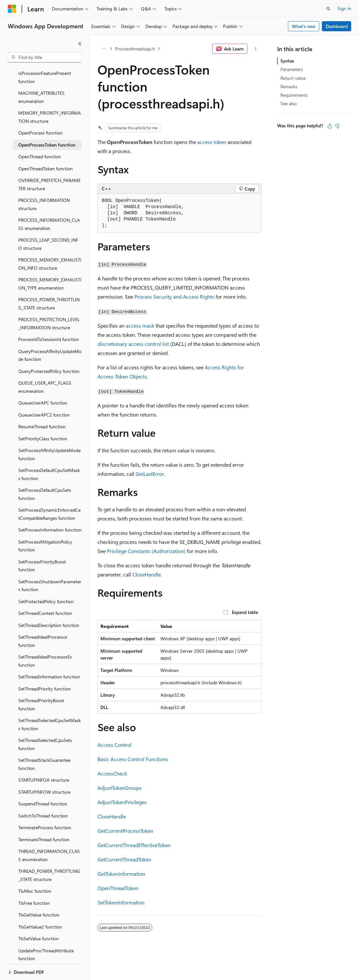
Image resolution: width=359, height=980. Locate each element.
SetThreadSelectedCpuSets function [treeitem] (45, 722)
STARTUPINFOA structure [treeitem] (44, 757)
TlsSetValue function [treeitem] (38, 916)
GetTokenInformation (121, 874)
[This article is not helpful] (337, 126)
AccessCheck (112, 773)
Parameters (292, 69)
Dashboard (337, 26)
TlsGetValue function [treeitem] (39, 892)
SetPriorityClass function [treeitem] (43, 416)
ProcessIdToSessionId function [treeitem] (49, 317)
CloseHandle (147, 574)
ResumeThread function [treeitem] (42, 404)
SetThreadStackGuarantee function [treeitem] (44, 742)
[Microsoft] (12, 9)
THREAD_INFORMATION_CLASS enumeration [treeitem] (49, 833)
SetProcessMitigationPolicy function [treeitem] (45, 523)
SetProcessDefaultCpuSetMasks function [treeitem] (49, 452)
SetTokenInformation (121, 902)
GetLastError (150, 474)
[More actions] (256, 49)
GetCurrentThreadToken (124, 859)
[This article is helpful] (330, 126)
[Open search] (328, 9)
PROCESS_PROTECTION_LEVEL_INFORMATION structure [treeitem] (49, 301)
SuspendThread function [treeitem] (43, 781)
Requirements (294, 95)
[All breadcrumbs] (103, 49)
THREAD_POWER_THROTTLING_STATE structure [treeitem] (49, 853)
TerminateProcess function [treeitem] (45, 805)
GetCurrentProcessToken (125, 831)
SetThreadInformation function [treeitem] (49, 654)
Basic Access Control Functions (133, 759)
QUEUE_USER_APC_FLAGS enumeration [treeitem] (45, 364)
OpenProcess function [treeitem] (40, 110)
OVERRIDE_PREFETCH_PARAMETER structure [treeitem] (49, 162)
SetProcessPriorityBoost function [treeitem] (42, 543)
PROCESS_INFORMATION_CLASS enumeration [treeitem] (49, 202)
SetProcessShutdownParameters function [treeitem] (50, 563)
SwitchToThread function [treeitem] (43, 793)
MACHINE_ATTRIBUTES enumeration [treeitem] (41, 75)
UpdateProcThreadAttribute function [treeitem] (46, 932)
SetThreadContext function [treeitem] (45, 591)
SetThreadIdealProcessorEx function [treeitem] (45, 638)
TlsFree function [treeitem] (34, 881)
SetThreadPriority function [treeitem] (45, 666)
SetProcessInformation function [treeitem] (50, 507)
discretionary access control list (133, 344)
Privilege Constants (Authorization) (146, 551)
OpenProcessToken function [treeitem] (47, 122)
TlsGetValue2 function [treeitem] (40, 904)
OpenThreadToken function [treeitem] (45, 146)
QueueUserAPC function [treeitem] (43, 380)
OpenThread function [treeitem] (40, 134)
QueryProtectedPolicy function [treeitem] (49, 349)
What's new (304, 26)
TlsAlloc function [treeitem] (35, 868)
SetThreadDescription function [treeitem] (49, 603)
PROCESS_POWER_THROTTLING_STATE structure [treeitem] (49, 281)
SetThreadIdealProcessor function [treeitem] (43, 618)
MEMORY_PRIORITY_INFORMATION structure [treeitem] (50, 94)
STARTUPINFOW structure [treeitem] (44, 769)
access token (212, 142)
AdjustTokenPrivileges (122, 802)
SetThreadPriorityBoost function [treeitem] (41, 682)
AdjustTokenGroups (120, 788)
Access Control (114, 745)
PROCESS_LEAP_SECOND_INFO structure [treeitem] (48, 221)
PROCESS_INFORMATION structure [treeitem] (44, 182)
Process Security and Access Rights (174, 297)
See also (289, 103)
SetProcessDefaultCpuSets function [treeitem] (45, 472)
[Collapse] (80, 44)
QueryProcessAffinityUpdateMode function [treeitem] (50, 333)
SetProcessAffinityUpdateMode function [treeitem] (49, 432)
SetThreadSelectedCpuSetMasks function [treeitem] (50, 702)
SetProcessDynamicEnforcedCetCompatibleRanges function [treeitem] (49, 491)
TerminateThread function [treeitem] (44, 817)
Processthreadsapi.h (135, 49)
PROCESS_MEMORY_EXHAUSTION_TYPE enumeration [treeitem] (50, 261)
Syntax (287, 61)
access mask (140, 326)
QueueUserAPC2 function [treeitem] (44, 392)
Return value (293, 78)
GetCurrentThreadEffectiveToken (134, 845)
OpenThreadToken (118, 888)
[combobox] (45, 57)
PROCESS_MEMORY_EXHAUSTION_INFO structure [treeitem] (50, 241)
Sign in (344, 8)
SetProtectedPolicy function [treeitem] (46, 579)
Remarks (289, 86)
